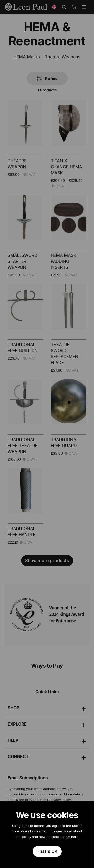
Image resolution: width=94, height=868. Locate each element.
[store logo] (26, 7)
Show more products (47, 561)
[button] (54, 7)
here (75, 837)
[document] (47, 834)
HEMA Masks (27, 57)
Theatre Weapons (63, 57)
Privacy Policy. (60, 800)
